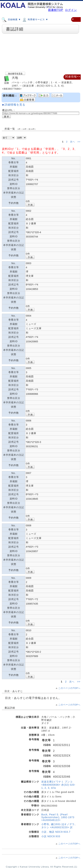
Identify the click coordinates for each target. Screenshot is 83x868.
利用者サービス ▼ (35, 19)
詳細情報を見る (15, 105)
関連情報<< (73, 77)
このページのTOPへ (69, 688)
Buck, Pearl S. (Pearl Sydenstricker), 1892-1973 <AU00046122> (58, 817)
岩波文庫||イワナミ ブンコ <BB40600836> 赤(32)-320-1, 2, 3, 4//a (58, 785)
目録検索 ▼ (11, 19)
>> (79, 142)
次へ (73, 142)
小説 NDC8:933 (51, 836)
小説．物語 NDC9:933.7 (56, 832)
